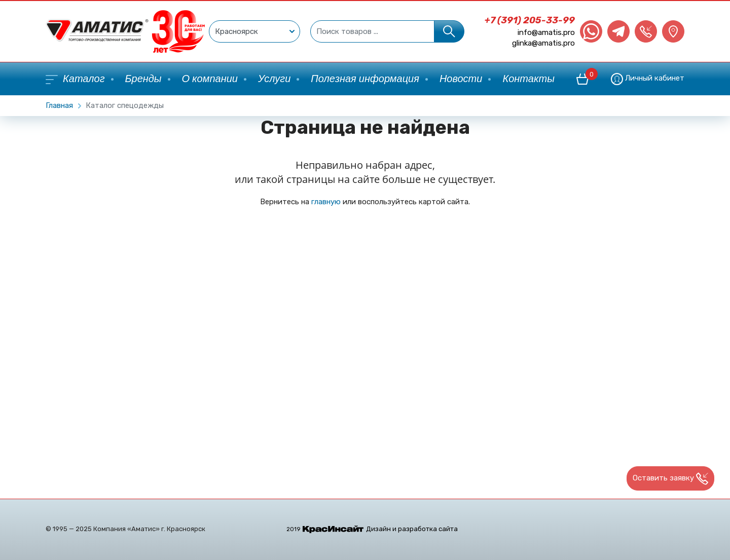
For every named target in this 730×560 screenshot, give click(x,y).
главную (326, 202)
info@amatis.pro (546, 32)
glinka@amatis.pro (543, 43)
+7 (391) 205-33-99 (530, 20)
